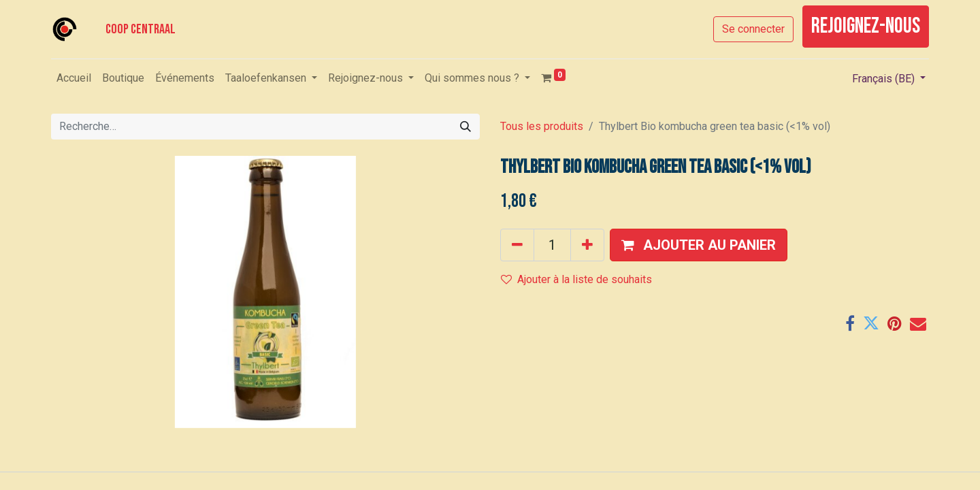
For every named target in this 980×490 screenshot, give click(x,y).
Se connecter (753, 29)
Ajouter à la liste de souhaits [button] (576, 279)
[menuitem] (74, 78)
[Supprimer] (517, 245)
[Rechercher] (465, 127)
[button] (699, 245)
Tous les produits (542, 126)
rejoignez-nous (866, 26)
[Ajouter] (587, 245)
